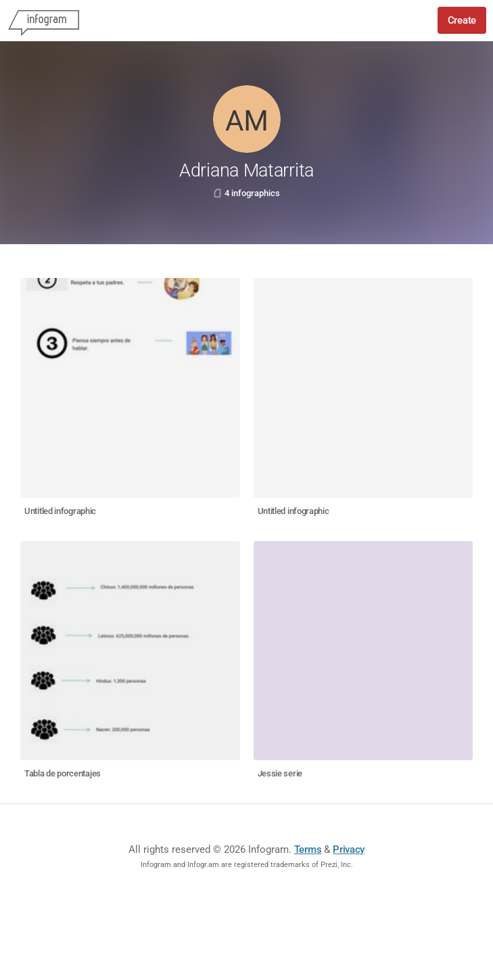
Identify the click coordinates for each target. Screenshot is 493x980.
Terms (308, 849)
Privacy (349, 849)
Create (462, 20)
